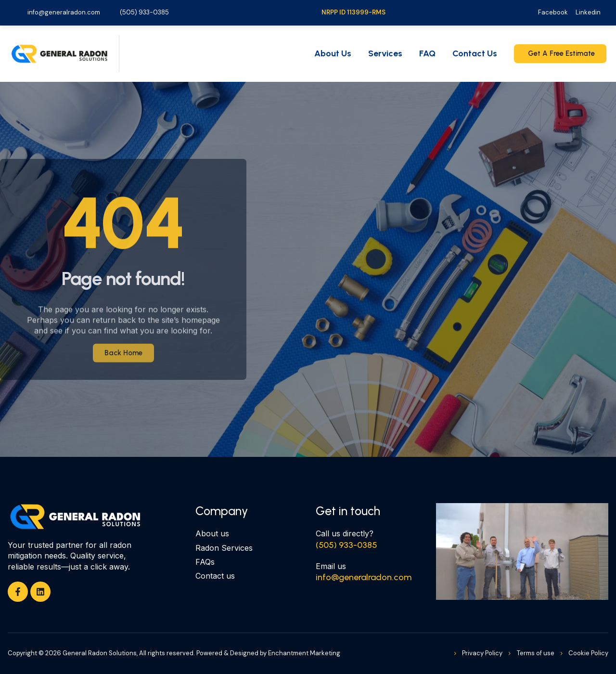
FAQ (427, 53)
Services (385, 53)
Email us (331, 566)
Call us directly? (345, 533)
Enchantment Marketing (304, 653)
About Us (333, 53)
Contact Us (475, 53)
